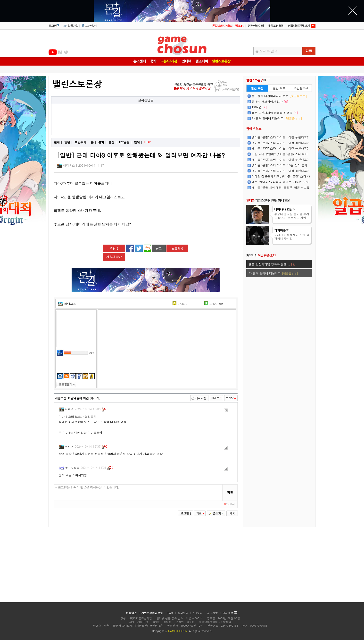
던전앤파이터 (256, 26)
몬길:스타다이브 (222, 26)
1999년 (259, 107)
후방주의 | (81, 142)
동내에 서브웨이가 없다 (270, 101)
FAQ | (172, 613)
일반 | (68, 142)
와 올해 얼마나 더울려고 (277, 118)
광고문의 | (185, 613)
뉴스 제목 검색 (266, 51)
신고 (159, 248)
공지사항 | (215, 613)
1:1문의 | (200, 613)
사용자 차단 (114, 257)
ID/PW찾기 (90, 26)
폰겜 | (112, 142)
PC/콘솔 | (125, 142)
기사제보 (230, 613)
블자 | (102, 142)
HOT (148, 142)
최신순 (231, 398)
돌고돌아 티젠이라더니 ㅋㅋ (279, 96)
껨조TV (240, 26)
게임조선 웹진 (276, 26)
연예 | (138, 142)
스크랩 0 (177, 248)
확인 (230, 492)
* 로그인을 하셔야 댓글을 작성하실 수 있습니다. (138, 493)
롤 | (93, 142)
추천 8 (114, 248)
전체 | (58, 142)
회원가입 (71, 26)
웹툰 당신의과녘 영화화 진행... (272, 264)
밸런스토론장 (77, 84)
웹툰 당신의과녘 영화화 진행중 (275, 113)
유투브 (53, 52)
